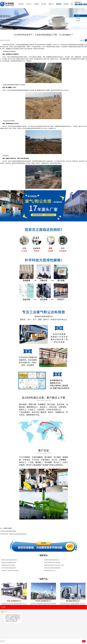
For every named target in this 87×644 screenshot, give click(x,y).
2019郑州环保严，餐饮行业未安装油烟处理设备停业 (13, 534)
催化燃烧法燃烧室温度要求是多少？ (52, 560)
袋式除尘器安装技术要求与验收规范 (52, 563)
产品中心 (29, 4)
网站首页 (21, 4)
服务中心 (51, 4)
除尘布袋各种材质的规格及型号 (9, 568)
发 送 (84, 641)
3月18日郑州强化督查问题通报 (8, 531)
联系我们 (66, 4)
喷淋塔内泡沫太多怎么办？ (50, 571)
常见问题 (78, 18)
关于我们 (44, 4)
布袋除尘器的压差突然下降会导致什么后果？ (54, 565)
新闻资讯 (59, 4)
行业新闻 (78, 16)
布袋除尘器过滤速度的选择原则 (9, 563)
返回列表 (82, 40)
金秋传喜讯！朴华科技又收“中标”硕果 (10, 571)
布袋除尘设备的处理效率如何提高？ (10, 560)
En (72, 4)
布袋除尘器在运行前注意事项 (8, 565)
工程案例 (36, 4)
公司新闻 (78, 21)
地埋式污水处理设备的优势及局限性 (52, 568)
